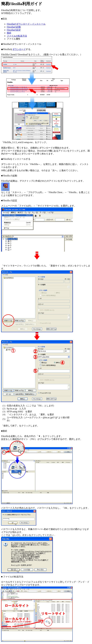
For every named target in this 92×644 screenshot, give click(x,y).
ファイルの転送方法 (17, 36)
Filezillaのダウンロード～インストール (26, 24)
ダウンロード (19, 49)
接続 (9, 33)
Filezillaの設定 (14, 30)
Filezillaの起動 (14, 27)
